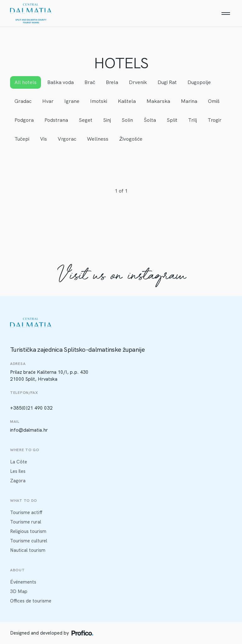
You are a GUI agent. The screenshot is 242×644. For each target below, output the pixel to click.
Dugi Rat (167, 82)
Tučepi (22, 139)
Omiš (214, 101)
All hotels (26, 82)
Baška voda (60, 82)
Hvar (48, 101)
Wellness (98, 139)
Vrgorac (67, 139)
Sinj (107, 120)
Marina (189, 101)
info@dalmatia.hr (29, 430)
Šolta (150, 120)
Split (172, 120)
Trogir (215, 120)
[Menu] (226, 14)
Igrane (72, 101)
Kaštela (127, 101)
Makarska (158, 101)
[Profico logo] (82, 633)
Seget (86, 120)
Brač (90, 82)
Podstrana (56, 120)
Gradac (23, 101)
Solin (127, 120)
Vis (43, 139)
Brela (112, 82)
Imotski (99, 101)
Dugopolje (199, 82)
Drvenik (138, 82)
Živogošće (131, 139)
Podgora (24, 120)
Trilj (193, 120)
